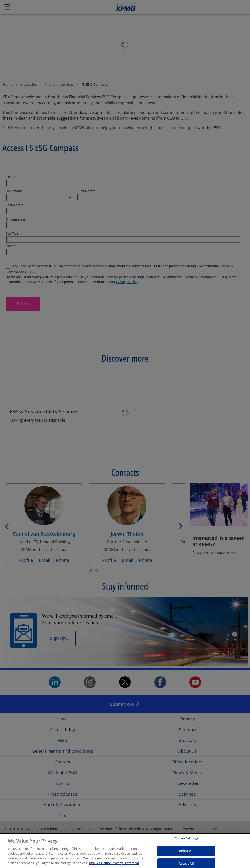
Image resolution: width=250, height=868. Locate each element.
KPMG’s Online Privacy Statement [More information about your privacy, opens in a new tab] (114, 863)
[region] (125, 851)
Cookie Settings (186, 838)
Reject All (186, 851)
